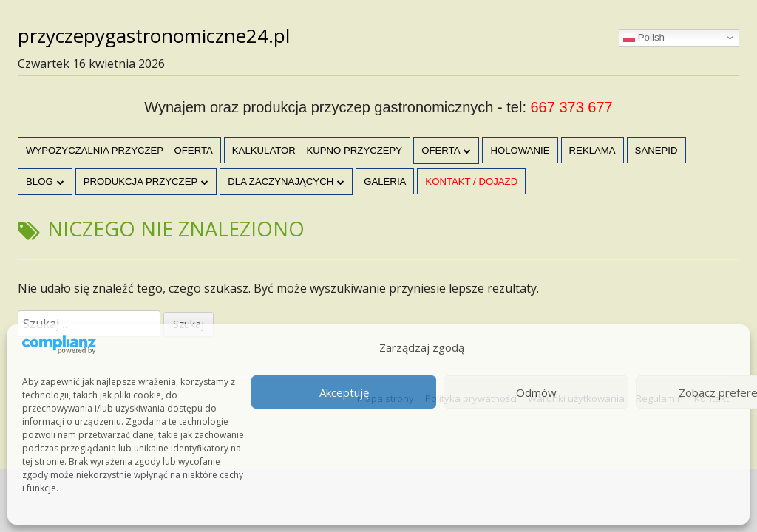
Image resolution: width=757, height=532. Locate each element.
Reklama (593, 150)
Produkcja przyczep (141, 181)
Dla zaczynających (281, 181)
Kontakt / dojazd (471, 181)
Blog (40, 181)
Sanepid (656, 150)
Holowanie (520, 150)
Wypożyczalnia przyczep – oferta (119, 150)
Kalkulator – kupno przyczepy (317, 150)
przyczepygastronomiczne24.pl (154, 35)
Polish (644, 38)
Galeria (385, 181)
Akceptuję (344, 392)
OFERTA (441, 150)
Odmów (536, 392)
